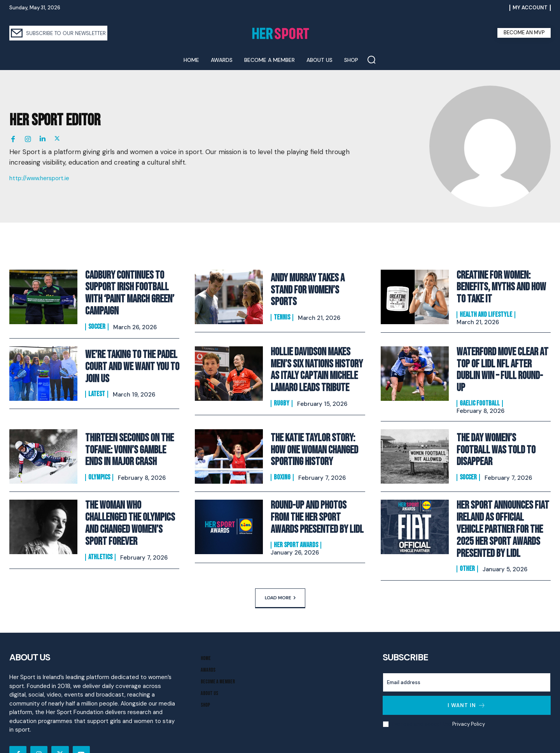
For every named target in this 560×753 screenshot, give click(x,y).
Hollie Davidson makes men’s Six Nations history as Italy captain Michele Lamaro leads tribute (317, 360)
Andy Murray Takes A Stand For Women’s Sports (314, 290)
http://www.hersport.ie (39, 178)
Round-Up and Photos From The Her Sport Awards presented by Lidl (314, 498)
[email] (467, 655)
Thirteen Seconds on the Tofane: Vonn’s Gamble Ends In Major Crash (130, 431)
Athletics (100, 526)
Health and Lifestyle (486, 312)
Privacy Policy (468, 696)
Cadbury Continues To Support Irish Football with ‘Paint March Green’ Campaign (131, 290)
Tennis (282, 310)
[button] (371, 60)
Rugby (282, 391)
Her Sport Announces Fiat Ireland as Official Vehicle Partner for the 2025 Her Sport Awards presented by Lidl (502, 506)
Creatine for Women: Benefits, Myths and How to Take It (501, 287)
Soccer (97, 320)
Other (467, 541)
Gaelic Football (480, 382)
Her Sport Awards (296, 523)
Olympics (99, 456)
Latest (97, 386)
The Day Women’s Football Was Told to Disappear (499, 431)
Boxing (282, 456)
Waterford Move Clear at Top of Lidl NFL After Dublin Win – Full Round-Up (502, 357)
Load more (280, 570)
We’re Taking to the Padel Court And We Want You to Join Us (127, 360)
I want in (467, 678)
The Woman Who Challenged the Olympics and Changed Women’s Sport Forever (129, 501)
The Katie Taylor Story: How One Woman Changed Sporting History (315, 431)
